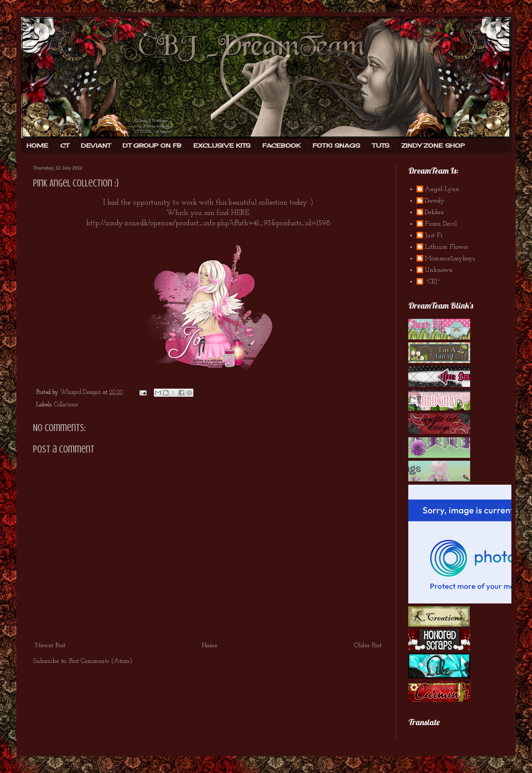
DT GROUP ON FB (152, 145)
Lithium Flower (447, 247)
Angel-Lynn (442, 189)
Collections (66, 405)
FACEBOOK (281, 145)
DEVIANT (96, 145)
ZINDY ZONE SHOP (433, 145)
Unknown (439, 270)
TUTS (381, 145)
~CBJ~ (433, 282)
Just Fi (434, 236)
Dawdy (435, 201)
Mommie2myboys (450, 259)
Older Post (368, 646)
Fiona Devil (441, 224)
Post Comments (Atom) (101, 661)
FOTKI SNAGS (336, 145)
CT (65, 145)
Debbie (434, 212)
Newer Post (50, 646)
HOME (37, 145)
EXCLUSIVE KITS (222, 145)
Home (210, 646)
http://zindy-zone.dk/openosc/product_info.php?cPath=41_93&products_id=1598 (208, 223)
